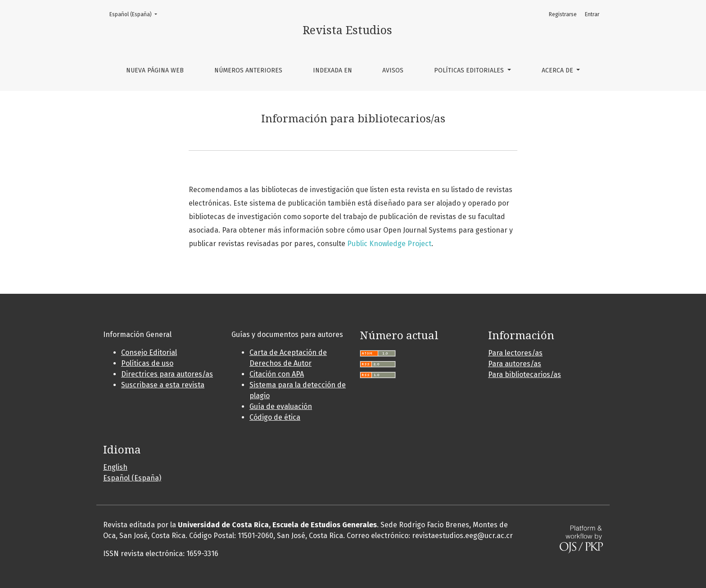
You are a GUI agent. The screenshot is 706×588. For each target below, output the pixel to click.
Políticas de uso (147, 363)
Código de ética (275, 417)
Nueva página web (155, 70)
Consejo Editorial (149, 352)
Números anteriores (248, 70)
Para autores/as (515, 364)
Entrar (592, 14)
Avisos (393, 70)
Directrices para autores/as (167, 374)
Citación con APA (277, 374)
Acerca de (558, 70)
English (115, 467)
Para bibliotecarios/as (525, 375)
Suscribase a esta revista (163, 385)
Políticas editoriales (470, 70)
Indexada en (333, 70)
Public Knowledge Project (389, 244)
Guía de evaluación (281, 406)
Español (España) (136, 14)
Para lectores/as (515, 353)
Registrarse (563, 14)
